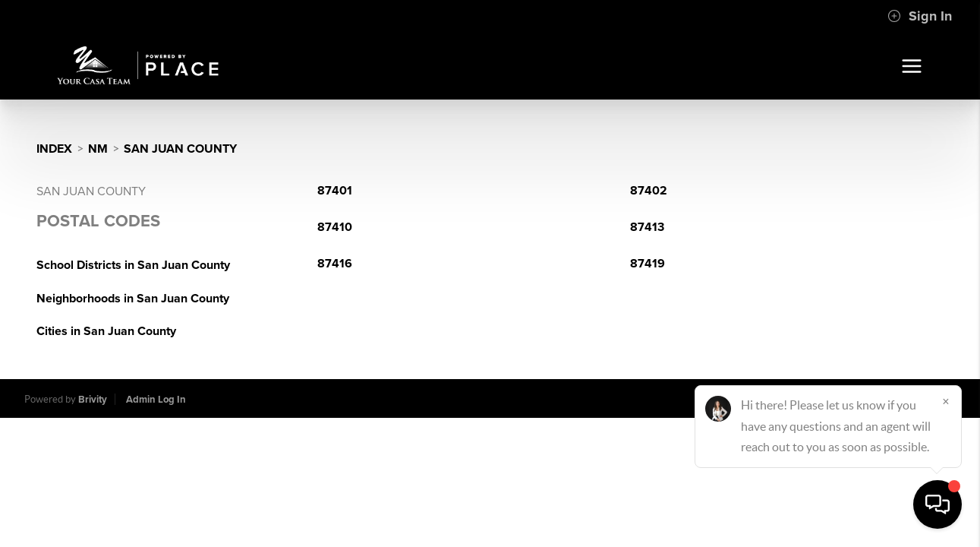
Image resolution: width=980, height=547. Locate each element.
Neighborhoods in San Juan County (133, 299)
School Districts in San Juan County (133, 265)
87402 (649, 191)
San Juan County (180, 149)
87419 (648, 264)
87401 (335, 191)
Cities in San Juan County (106, 331)
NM (98, 149)
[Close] (946, 401)
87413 (647, 227)
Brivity (93, 400)
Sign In (920, 16)
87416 (335, 264)
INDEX (54, 149)
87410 (335, 227)
